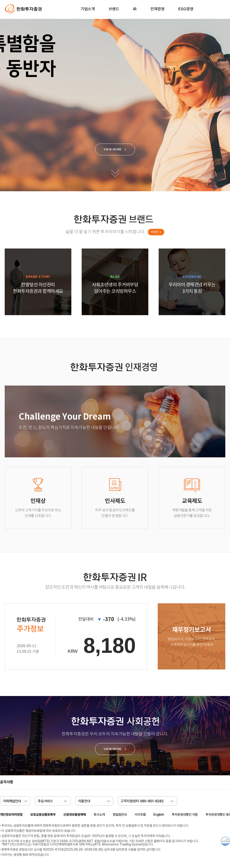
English (159, 814)
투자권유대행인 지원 (185, 814)
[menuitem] (88, 12)
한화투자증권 (23, 9)
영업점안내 (120, 814)
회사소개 (99, 814)
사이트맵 (140, 814)
